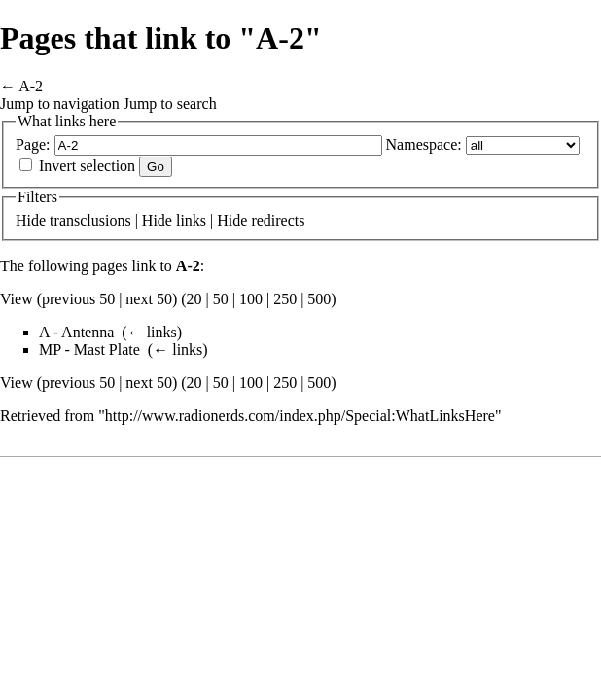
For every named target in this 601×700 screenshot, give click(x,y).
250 (285, 299)
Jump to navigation (60, 104)
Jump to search (170, 104)
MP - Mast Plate (89, 350)
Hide (31, 220)
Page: (33, 144)
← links (152, 332)
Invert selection (87, 166)
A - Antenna (76, 332)
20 (194, 299)
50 (221, 299)
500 (319, 299)
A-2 (31, 86)
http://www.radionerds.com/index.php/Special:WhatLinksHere (300, 416)
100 (251, 299)
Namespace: (424, 144)
